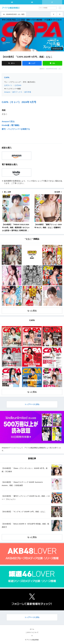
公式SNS (18, 85)
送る (54, 63)
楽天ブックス (17, 92)
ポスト (13, 63)
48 (12, 2)
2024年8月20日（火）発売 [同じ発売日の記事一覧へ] (14, 14)
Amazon (7, 92)
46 (32, 2)
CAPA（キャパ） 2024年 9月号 (19, 102)
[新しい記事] (54, 14)
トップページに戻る (32, 404)
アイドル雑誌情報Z (31, 448)
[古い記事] (60, 14)
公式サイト (8, 85)
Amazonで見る (8, 122)
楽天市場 (28, 92)
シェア (33, 63)
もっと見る (32, 311)
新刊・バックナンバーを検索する (16, 129)
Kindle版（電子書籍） (11, 125)
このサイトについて (32, 632)
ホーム (32, 629)
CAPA (7, 78)
